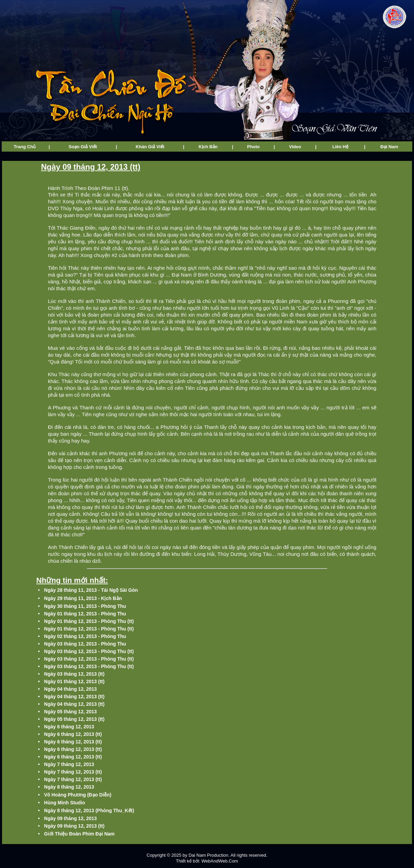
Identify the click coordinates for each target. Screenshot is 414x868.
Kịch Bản (208, 147)
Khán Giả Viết (150, 147)
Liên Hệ (340, 147)
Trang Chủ (25, 147)
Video (295, 147)
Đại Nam (389, 147)
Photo (253, 147)
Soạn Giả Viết (83, 147)
